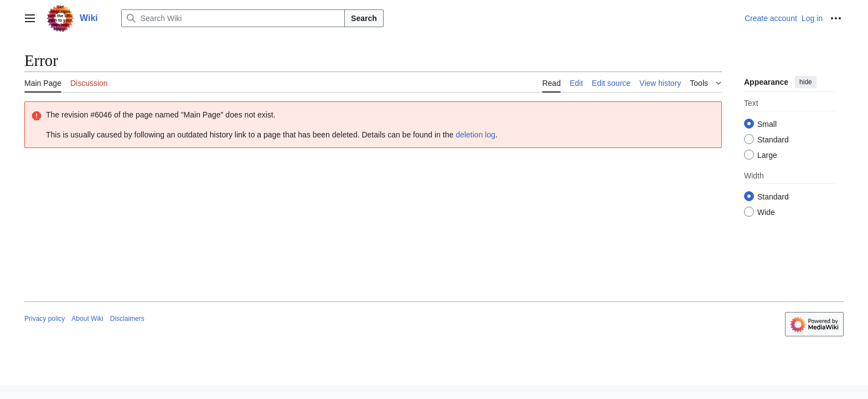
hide (806, 82)
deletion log (476, 135)
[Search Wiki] (233, 18)
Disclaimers (127, 319)
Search (364, 18)
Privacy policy (45, 319)
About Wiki (87, 319)
